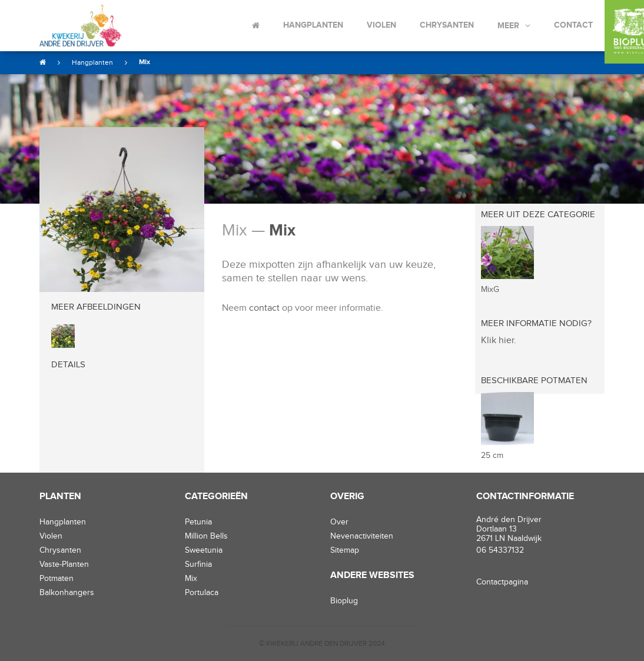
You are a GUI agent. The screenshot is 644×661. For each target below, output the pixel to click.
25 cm (492, 456)
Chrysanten (447, 25)
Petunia (198, 522)
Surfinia (198, 564)
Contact (573, 25)
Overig (347, 496)
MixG (490, 290)
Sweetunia (204, 550)
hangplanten (63, 522)
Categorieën (216, 496)
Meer (508, 26)
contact (264, 308)
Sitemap (345, 550)
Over (339, 522)
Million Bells (206, 536)
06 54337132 (500, 550)
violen (51, 536)
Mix (145, 62)
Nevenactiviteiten (362, 536)
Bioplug (344, 601)
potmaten (57, 579)
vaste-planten (64, 564)
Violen (381, 25)
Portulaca (202, 593)
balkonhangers (67, 593)
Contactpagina (502, 582)
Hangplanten (313, 25)
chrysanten (60, 550)
